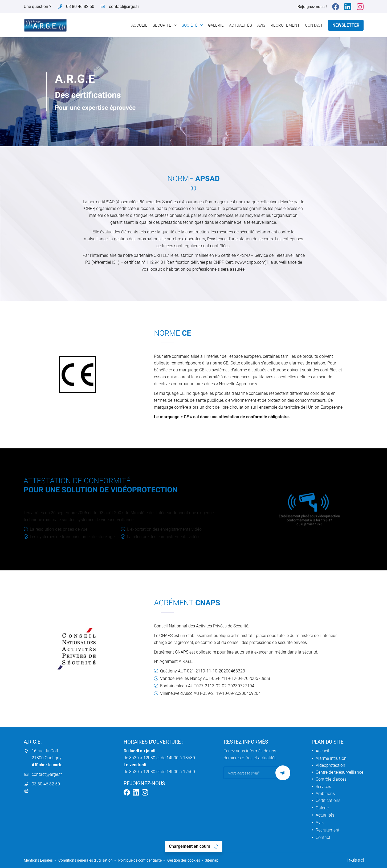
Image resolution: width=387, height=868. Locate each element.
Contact (314, 25)
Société (190, 25)
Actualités (241, 25)
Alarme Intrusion (331, 758)
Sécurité (162, 25)
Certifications (328, 800)
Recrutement (285, 25)
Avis (261, 25)
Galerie (216, 25)
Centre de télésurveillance (339, 772)
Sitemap (212, 860)
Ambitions (325, 794)
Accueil (139, 25)
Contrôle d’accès (331, 779)
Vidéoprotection (330, 765)
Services (323, 787)
